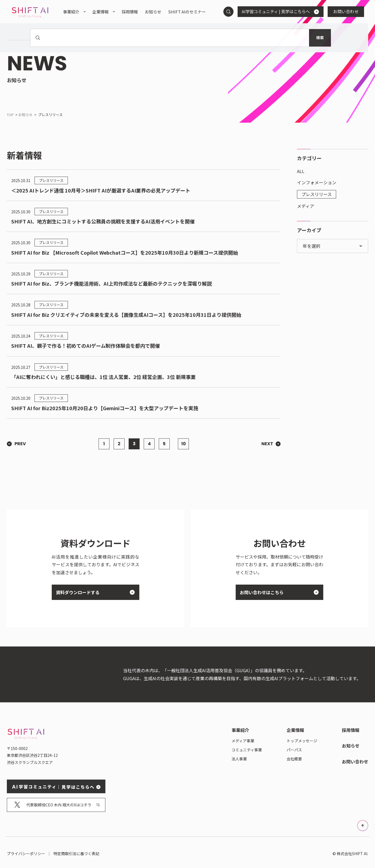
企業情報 (100, 12)
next (267, 444)
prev (20, 444)
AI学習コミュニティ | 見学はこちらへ (278, 11)
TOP (10, 115)
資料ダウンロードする (93, 592)
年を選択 (312, 246)
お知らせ (25, 115)
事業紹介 (71, 12)
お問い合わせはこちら (277, 592)
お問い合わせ (346, 11)
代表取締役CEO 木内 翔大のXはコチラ (57, 802)
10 (184, 444)
